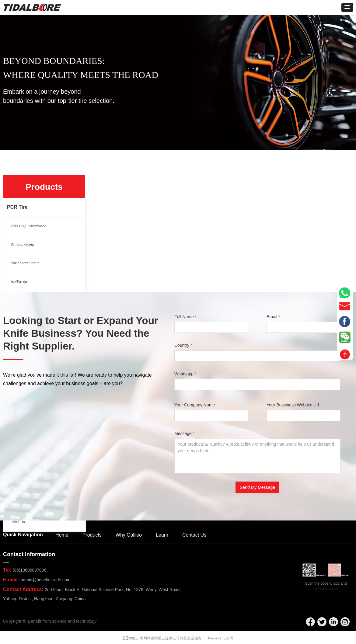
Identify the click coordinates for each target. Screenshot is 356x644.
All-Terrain (19, 281)
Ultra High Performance (28, 226)
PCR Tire (17, 207)
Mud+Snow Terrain (25, 263)
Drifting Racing (22, 244)
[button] (347, 7)
